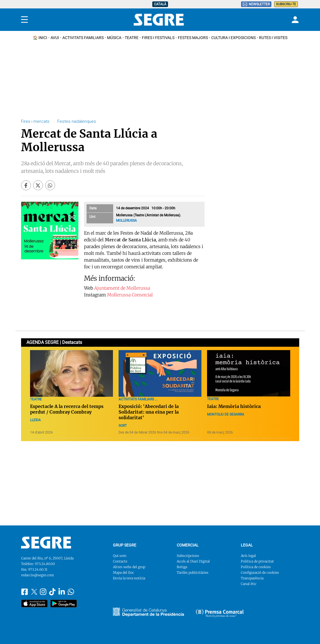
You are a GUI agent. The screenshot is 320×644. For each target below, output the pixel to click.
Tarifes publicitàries (193, 572)
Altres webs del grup (129, 567)
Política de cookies (256, 567)
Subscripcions (188, 556)
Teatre (132, 38)
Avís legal (248, 556)
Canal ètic (249, 584)
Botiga (182, 567)
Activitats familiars (83, 38)
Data (93, 208)
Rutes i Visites (273, 38)
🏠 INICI (40, 38)
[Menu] (24, 20)
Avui (55, 38)
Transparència (252, 578)
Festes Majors (193, 38)
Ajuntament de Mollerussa (122, 288)
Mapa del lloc (123, 572)
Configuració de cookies (260, 572)
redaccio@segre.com (38, 575)
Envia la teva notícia (129, 578)
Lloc (92, 217)
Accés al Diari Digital (193, 561)
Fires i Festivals (158, 38)
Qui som (120, 556)
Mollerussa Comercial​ (130, 295)
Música (114, 38)
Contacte (120, 561)
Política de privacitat (257, 561)
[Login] (294, 20)
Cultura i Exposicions (233, 38)
